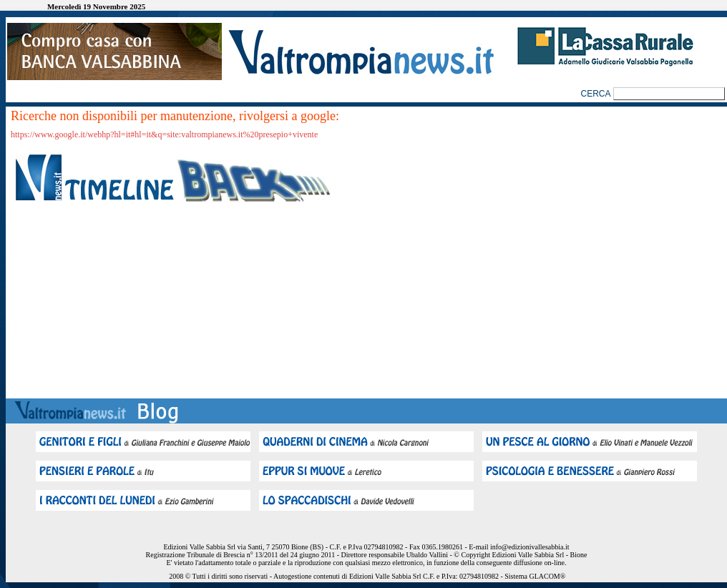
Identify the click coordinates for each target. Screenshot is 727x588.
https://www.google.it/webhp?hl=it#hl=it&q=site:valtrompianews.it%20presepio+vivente (164, 134)
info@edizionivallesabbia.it (530, 547)
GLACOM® (547, 576)
